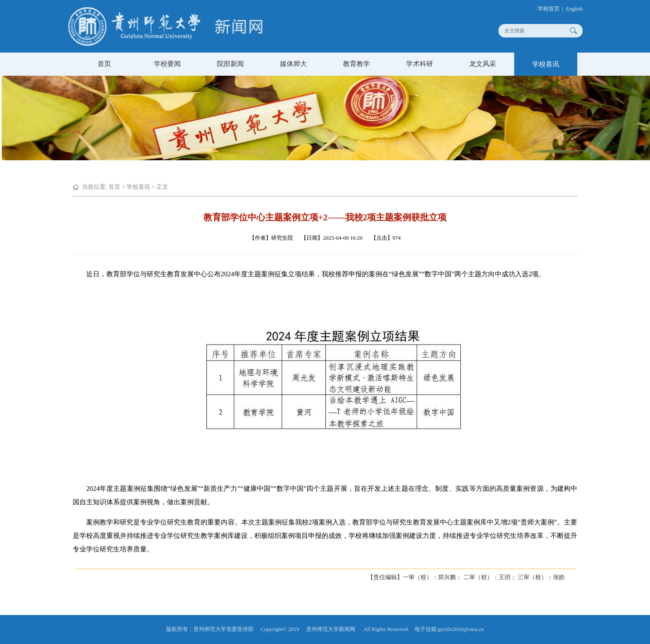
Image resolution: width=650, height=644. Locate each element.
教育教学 (357, 64)
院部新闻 (230, 64)
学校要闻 (167, 64)
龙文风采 (483, 64)
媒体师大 (293, 64)
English (579, 9)
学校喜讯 (546, 64)
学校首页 (554, 9)
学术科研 (420, 64)
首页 (104, 64)
